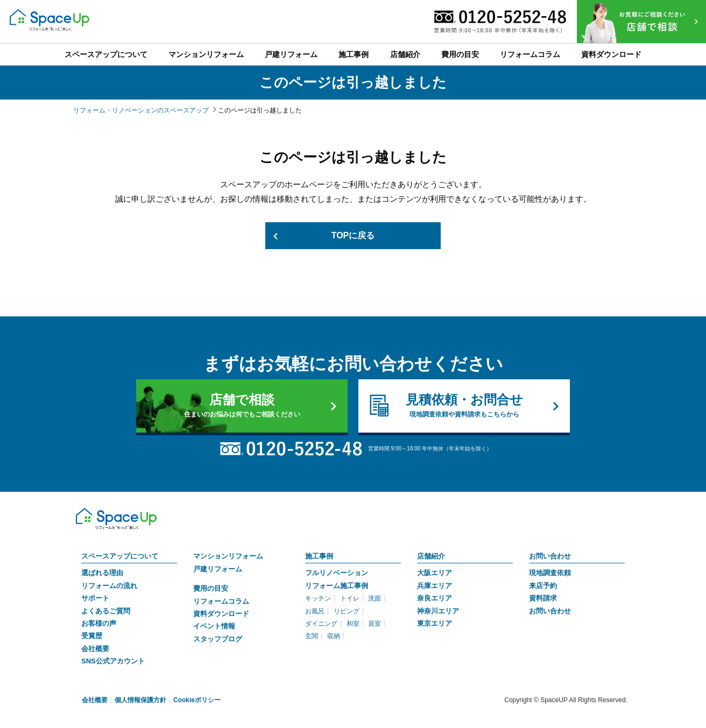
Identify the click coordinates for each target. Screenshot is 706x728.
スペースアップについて (120, 556)
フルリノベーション (337, 573)
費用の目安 (211, 588)
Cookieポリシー (197, 700)
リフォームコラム (221, 601)
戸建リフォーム (218, 569)
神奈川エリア (438, 611)
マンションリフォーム (228, 556)
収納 (334, 636)
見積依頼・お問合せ (464, 406)
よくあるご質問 (106, 611)
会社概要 (95, 649)
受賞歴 (92, 636)
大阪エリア (435, 573)
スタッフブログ (218, 639)
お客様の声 (99, 623)
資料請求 (543, 598)
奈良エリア (435, 598)
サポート (95, 598)
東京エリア (435, 623)
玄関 (312, 636)
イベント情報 (214, 626)
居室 (375, 624)
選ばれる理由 (102, 573)
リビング (347, 611)
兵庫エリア (435, 586)
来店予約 (543, 586)
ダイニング (321, 624)
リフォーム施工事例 (337, 586)
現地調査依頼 (550, 573)
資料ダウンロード (221, 614)
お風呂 (315, 611)
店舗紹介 (431, 556)
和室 (353, 624)
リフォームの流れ (109, 586)
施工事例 (319, 556)
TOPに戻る (353, 235)
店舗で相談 (242, 406)
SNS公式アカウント (113, 661)
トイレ (350, 598)
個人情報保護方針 (140, 700)
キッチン (318, 598)
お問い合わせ (550, 556)
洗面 (375, 598)
